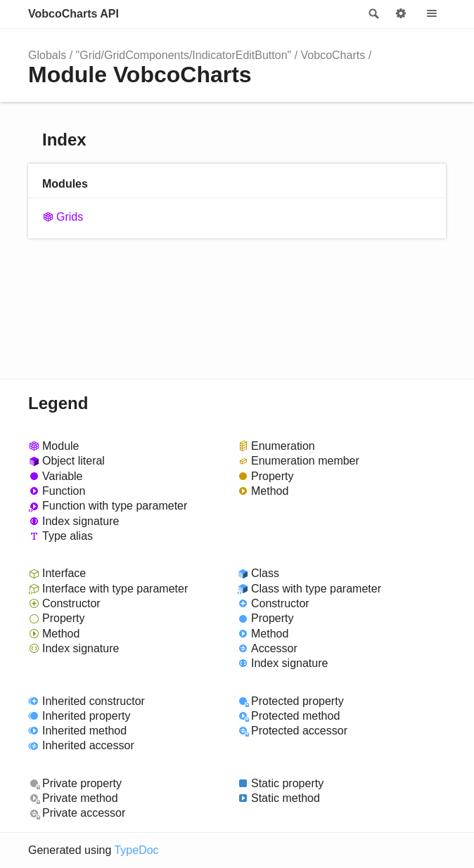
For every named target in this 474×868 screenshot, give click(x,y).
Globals (47, 55)
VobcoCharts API (73, 14)
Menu (432, 14)
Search (373, 14)
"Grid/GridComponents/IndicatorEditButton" (184, 55)
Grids (70, 217)
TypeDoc (136, 850)
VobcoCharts (333, 55)
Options (401, 14)
